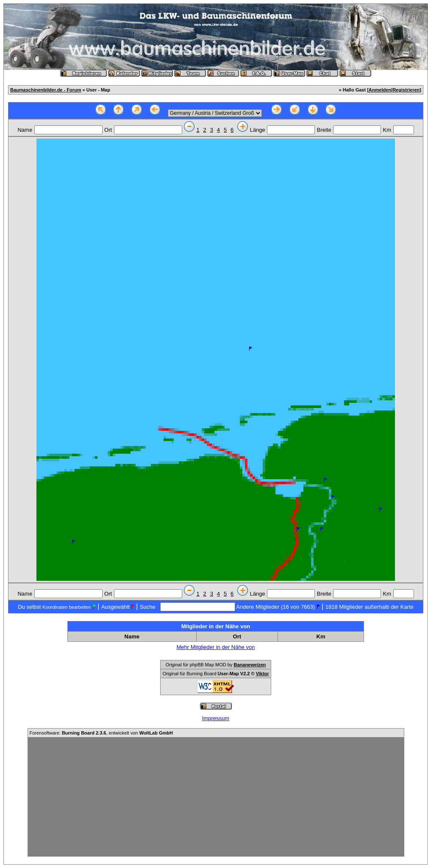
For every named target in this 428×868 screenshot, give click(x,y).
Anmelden (380, 90)
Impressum (216, 718)
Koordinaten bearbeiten (67, 607)
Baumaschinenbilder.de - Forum (46, 90)
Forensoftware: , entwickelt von (101, 733)
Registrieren (406, 90)
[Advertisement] (216, 797)
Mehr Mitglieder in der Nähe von (216, 647)
